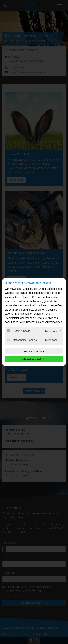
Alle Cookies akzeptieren (34, 359)
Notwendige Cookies (22, 340)
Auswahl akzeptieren (34, 351)
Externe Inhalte (19, 331)
